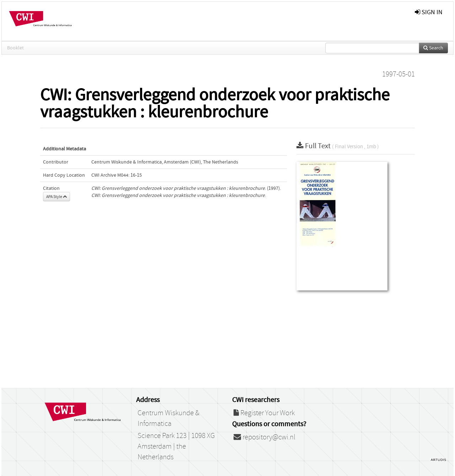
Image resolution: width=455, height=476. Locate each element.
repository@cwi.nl (264, 437)
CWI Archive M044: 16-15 (117, 175)
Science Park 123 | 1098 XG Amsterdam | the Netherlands (176, 446)
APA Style (57, 197)
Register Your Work (264, 413)
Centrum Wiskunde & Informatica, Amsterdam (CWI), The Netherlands (165, 162)
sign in (429, 12)
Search (433, 48)
